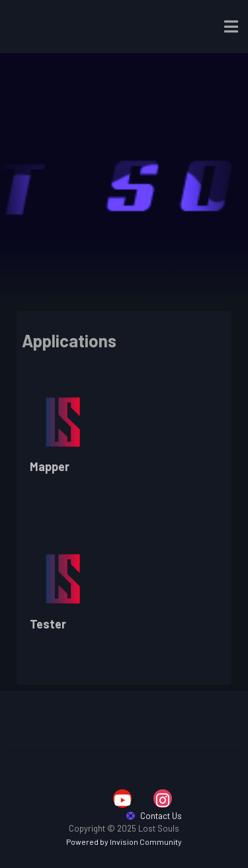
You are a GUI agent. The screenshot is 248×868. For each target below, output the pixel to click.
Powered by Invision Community (124, 842)
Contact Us (154, 816)
